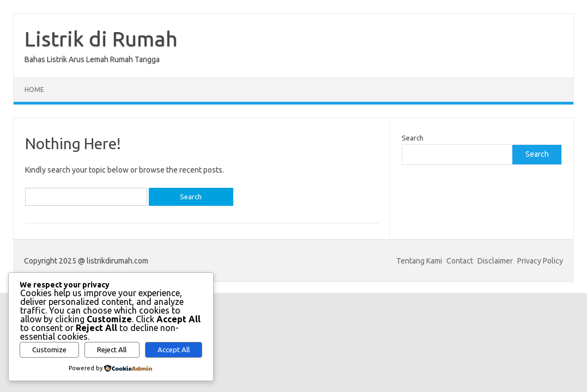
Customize (49, 350)
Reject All (112, 350)
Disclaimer (495, 261)
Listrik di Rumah (101, 39)
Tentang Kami (419, 261)
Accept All (174, 350)
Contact (460, 261)
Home (34, 90)
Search (413, 138)
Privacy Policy (540, 261)
